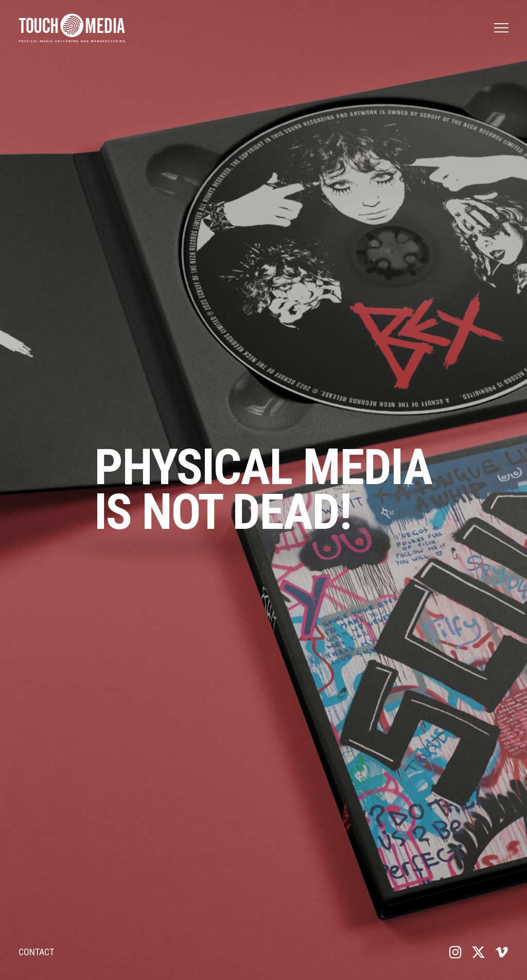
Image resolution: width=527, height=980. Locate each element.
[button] (501, 28)
